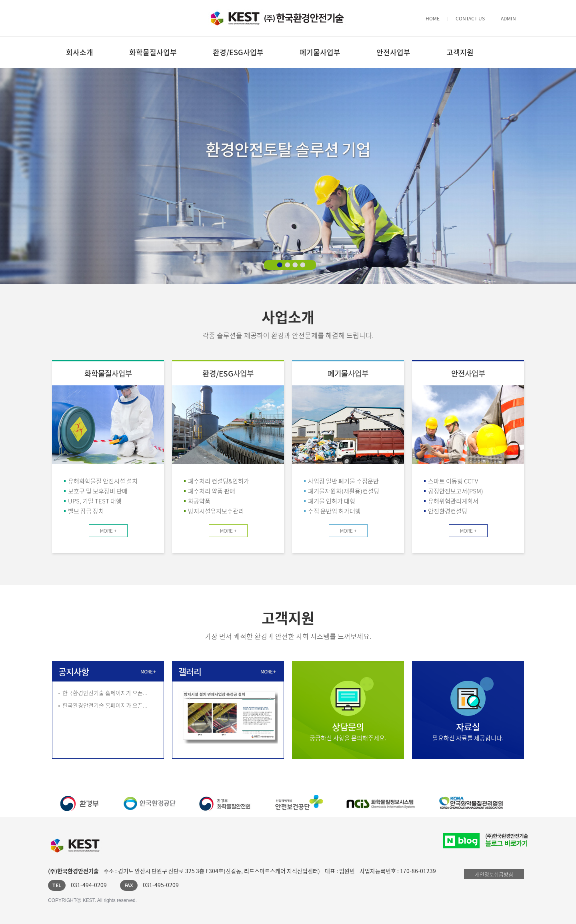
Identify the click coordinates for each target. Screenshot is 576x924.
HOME (433, 18)
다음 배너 (559, 180)
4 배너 (302, 265)
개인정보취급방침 (494, 874)
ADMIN (508, 18)
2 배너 (287, 265)
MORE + (108, 531)
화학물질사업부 (153, 52)
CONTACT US (470, 18)
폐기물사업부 (320, 52)
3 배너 (295, 265)
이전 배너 (17, 180)
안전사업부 (393, 52)
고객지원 (460, 52)
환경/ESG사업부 (238, 52)
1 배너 (280, 265)
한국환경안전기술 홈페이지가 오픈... (105, 693)
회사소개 (80, 52)
